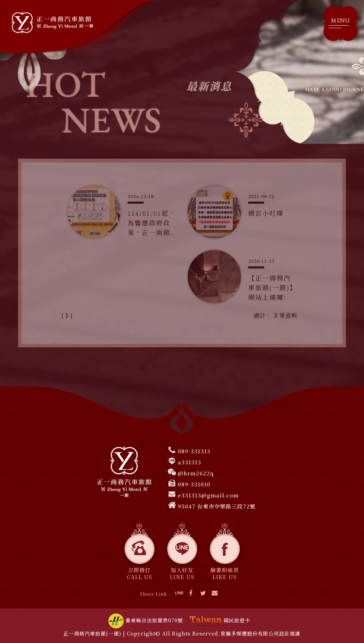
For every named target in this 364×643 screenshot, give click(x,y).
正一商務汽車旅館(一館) (92, 633)
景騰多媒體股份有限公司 (250, 633)
